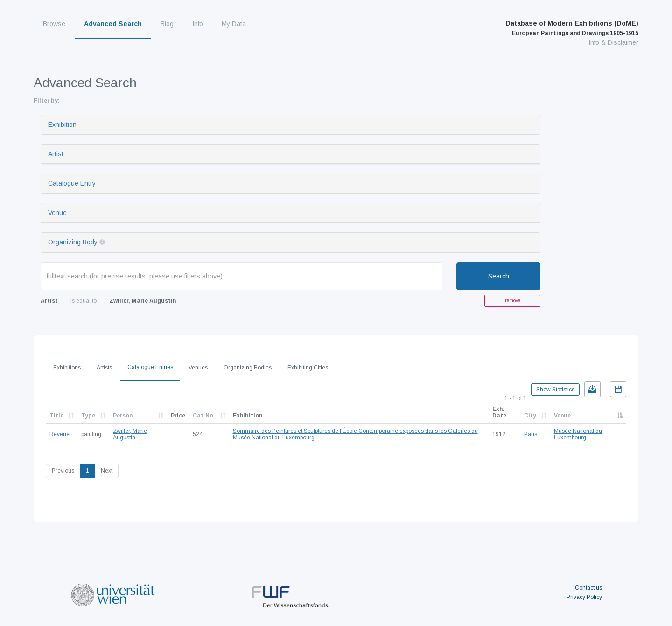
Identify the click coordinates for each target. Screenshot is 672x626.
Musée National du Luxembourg (578, 434)
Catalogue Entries (150, 367)
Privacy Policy (584, 597)
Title (56, 416)
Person (123, 416)
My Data (234, 24)
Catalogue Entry (72, 183)
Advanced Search (113, 24)
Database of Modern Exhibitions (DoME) (572, 28)
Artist (56, 154)
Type (88, 416)
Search (499, 276)
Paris (531, 434)
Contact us (588, 588)
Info (198, 24)
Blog (167, 24)
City (530, 416)
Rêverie (59, 434)
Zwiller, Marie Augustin (130, 434)
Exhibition (62, 125)
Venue (57, 213)
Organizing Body (73, 242)
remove (513, 301)
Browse (54, 24)
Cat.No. (204, 416)
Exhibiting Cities (308, 368)
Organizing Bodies (248, 368)
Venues (198, 368)
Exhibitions (67, 368)
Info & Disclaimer (613, 42)
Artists (104, 368)
